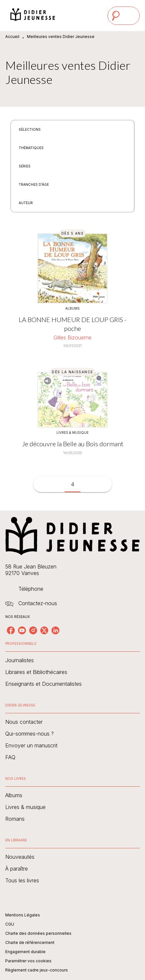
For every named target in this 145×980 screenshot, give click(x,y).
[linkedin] (55, 630)
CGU (10, 924)
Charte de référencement (30, 942)
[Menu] (124, 16)
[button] (34, 129)
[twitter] (44, 630)
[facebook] (11, 630)
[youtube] (22, 630)
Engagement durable (25, 952)
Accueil (12, 37)
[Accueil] (33, 16)
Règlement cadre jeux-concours (37, 970)
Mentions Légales (23, 915)
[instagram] (33, 630)
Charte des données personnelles (38, 933)
